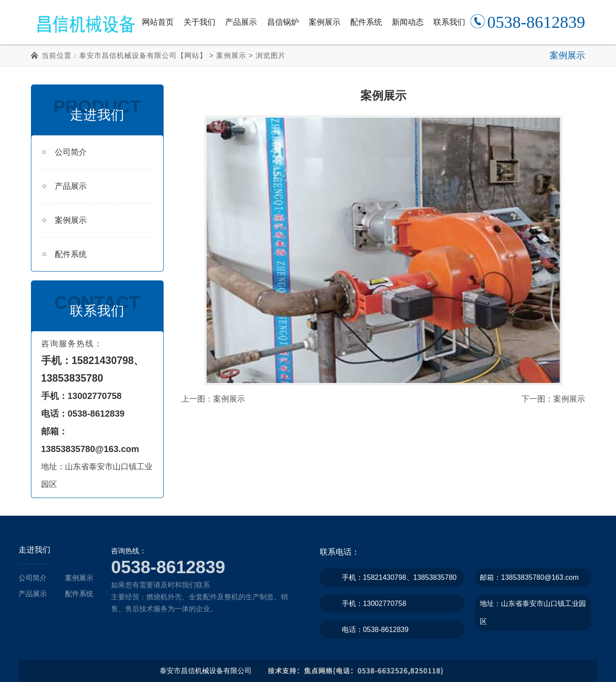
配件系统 (366, 22)
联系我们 (449, 22)
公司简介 (65, 152)
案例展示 (325, 22)
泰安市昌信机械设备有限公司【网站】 (143, 56)
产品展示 (241, 22)
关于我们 (199, 22)
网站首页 (158, 22)
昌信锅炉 (283, 22)
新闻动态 (408, 22)
